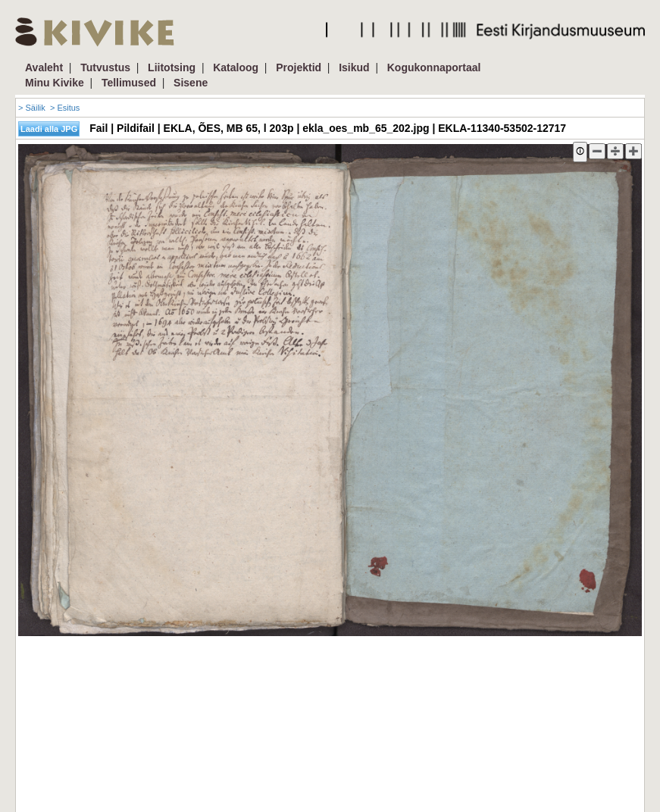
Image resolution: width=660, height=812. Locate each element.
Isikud (354, 67)
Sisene (191, 83)
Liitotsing (172, 67)
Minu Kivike (55, 83)
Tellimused (129, 83)
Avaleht (44, 67)
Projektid (299, 67)
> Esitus (65, 108)
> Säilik (32, 108)
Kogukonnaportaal (434, 67)
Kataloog (236, 67)
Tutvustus (105, 67)
